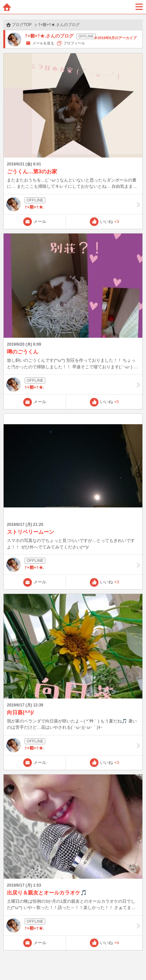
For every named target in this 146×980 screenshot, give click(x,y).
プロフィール (74, 43)
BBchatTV (73, 7)
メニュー (139, 7)
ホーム (7, 7)
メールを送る (43, 43)
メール (40, 221)
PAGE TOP (134, 962)
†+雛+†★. (73, 204)
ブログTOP (22, 25)
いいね (110, 221)
